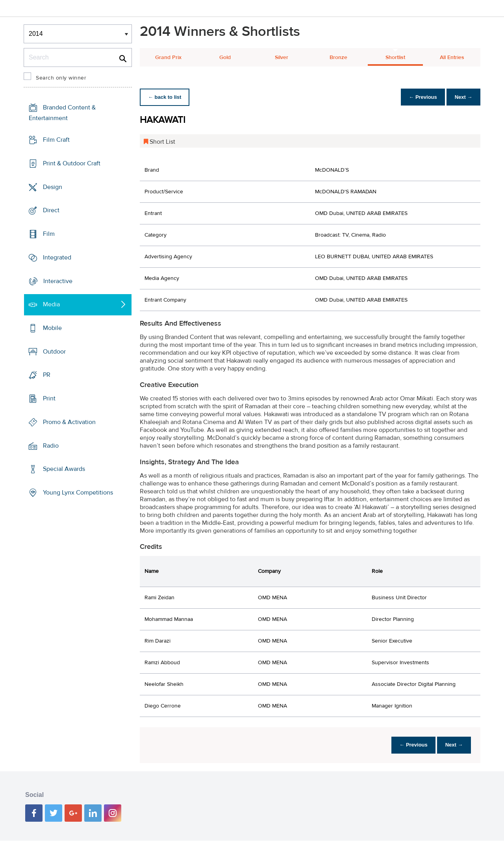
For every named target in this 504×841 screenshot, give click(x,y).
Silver (282, 57)
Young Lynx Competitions (78, 493)
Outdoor (54, 352)
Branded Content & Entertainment (62, 113)
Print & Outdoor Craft (72, 163)
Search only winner (61, 78)
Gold (225, 57)
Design (53, 187)
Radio (51, 446)
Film (49, 234)
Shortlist (395, 57)
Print (49, 398)
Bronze (338, 57)
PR (47, 375)
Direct (51, 210)
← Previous (419, 97)
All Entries (452, 57)
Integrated (57, 257)
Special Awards (64, 469)
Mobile (52, 328)
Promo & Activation (69, 422)
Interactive (58, 281)
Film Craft (56, 140)
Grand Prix (168, 57)
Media (51, 304)
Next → (462, 97)
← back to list (166, 97)
